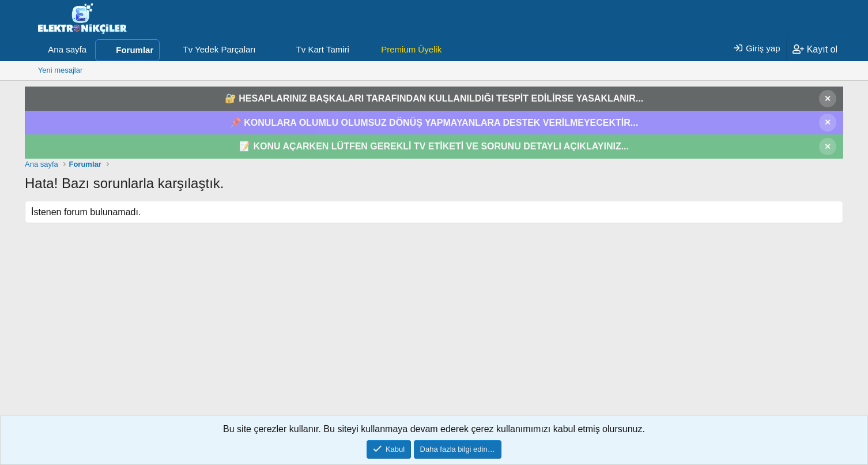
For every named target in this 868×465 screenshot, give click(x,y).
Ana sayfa (67, 49)
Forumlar (135, 50)
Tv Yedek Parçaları (220, 49)
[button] (265, 50)
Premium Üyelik (411, 49)
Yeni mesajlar (61, 70)
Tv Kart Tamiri (323, 49)
